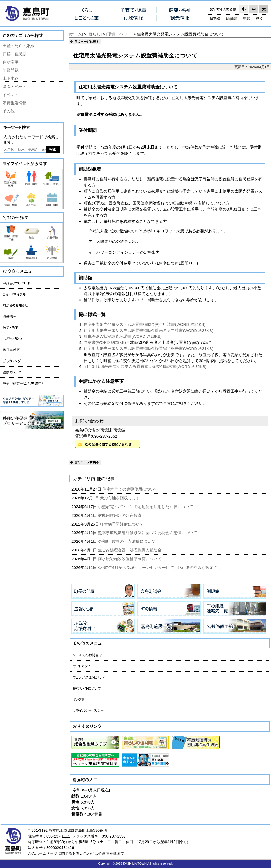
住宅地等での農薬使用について (131, 489)
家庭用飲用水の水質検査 (120, 515)
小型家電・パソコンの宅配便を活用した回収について (146, 507)
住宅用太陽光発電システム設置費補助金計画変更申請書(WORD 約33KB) (148, 330)
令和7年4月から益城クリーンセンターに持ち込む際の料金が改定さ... (160, 567)
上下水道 (11, 78)
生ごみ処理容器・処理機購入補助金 (130, 550)
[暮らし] (95, 34)
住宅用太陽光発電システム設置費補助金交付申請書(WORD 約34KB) (144, 324)
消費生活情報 (15, 103)
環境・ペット (15, 86)
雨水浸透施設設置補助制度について (130, 559)
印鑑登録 (11, 70)
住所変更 (11, 62)
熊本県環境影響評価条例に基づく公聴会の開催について (148, 533)
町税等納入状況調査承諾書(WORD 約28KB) (123, 336)
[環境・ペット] (119, 34)
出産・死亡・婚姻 (19, 46)
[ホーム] (76, 34)
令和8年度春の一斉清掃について (127, 541)
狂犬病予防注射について (122, 524)
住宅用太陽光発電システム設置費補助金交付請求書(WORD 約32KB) (146, 366)
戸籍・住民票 (15, 54)
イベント (11, 95)
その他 (9, 111)
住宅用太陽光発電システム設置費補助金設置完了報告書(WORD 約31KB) (148, 348)
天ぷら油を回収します (120, 498)
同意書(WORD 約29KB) (105, 342)
